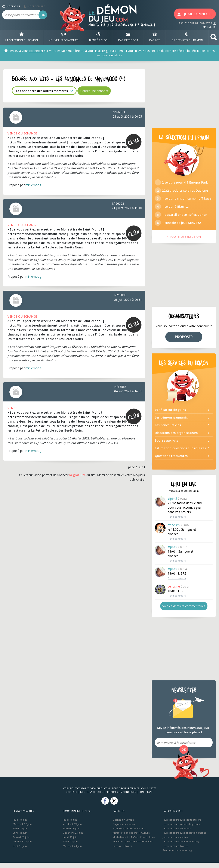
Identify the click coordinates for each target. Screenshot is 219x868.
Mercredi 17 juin (22, 829)
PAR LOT (155, 37)
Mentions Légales (92, 797)
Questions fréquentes (171, 461)
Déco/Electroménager (140, 847)
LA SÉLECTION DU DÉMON (22, 37)
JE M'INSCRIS (209, 25)
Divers (128, 851)
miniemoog (33, 185)
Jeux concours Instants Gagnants (181, 829)
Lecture (117, 851)
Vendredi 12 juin (22, 847)
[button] (214, 37)
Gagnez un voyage (123, 825)
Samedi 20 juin (71, 834)
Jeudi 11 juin (20, 851)
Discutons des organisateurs (176, 438)
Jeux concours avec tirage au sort (182, 825)
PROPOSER (184, 342)
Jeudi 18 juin (20, 825)
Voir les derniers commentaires (184, 611)
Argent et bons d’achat (126, 838)
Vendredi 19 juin (72, 829)
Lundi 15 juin (20, 838)
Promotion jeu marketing (177, 856)
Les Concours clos (168, 430)
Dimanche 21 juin (73, 838)
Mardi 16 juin (20, 834)
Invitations (119, 847)
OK (43, 15)
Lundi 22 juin (70, 842)
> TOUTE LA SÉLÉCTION (184, 242)
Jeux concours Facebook (177, 834)
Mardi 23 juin (70, 847)
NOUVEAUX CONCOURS (64, 37)
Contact (72, 797)
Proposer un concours (121, 797)
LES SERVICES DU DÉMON (187, 37)
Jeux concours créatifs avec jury (181, 847)
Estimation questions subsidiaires (180, 453)
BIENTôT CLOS (98, 37)
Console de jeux (136, 834)
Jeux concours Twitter (175, 851)
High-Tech (119, 834)
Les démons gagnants (171, 423)
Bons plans (146, 797)
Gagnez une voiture (124, 829)
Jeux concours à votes (175, 842)
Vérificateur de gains (170, 415)
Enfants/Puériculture (143, 842)
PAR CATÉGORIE (128, 37)
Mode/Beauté (121, 842)
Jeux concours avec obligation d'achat (184, 838)
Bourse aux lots (166, 446)
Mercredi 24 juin (72, 851)
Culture (145, 838)
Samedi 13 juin (21, 842)
